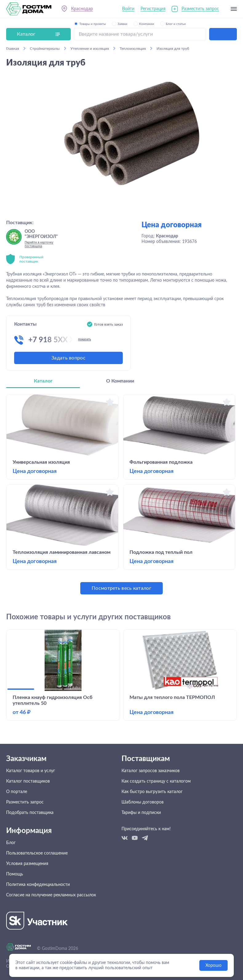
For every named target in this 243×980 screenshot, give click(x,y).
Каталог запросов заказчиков (151, 771)
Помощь (15, 874)
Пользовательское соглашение (37, 853)
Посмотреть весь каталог (121, 588)
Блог (11, 843)
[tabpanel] (121, 494)
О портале (17, 792)
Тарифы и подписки (141, 813)
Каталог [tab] (43, 381)
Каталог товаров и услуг (31, 771)
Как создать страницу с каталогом (156, 781)
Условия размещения (27, 864)
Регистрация (153, 9)
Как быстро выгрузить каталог (152, 792)
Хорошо (213, 966)
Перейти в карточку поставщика (39, 244)
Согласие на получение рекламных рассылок (51, 895)
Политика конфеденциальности (38, 885)
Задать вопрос (68, 358)
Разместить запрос (200, 9)
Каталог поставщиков (28, 781)
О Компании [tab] (120, 381)
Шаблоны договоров (143, 802)
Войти (128, 9)
